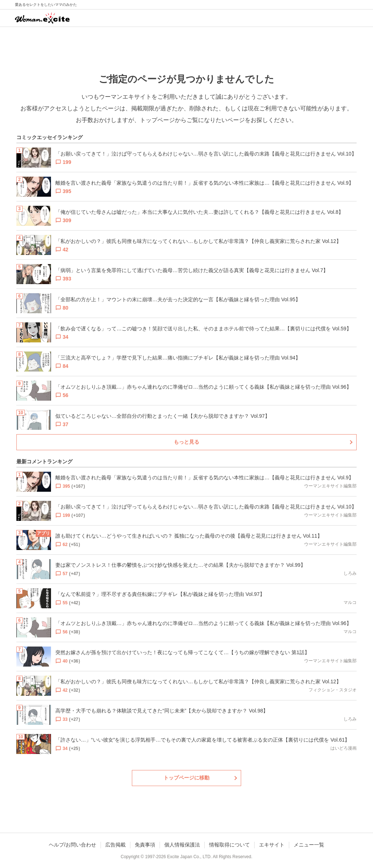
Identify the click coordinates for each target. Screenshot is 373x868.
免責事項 (145, 845)
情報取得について (229, 845)
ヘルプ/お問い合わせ (72, 845)
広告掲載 (115, 845)
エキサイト (272, 845)
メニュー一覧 (309, 845)
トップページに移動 (186, 778)
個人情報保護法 (182, 845)
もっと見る (186, 442)
